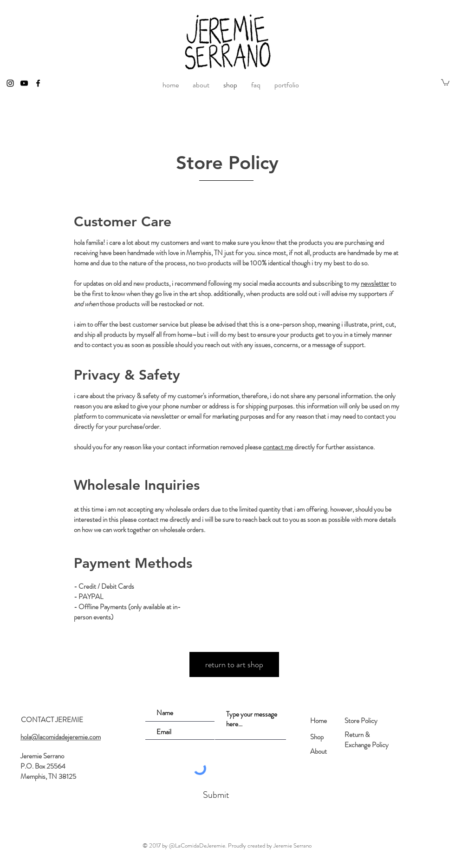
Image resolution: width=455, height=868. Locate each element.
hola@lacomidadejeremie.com (61, 737)
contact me (278, 447)
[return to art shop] (234, 664)
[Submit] (215, 795)
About (318, 751)
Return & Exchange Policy (367, 740)
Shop (317, 737)
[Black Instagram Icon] (10, 83)
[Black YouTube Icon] (24, 83)
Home (318, 721)
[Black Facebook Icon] (38, 83)
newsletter (375, 283)
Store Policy (361, 721)
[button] (445, 82)
